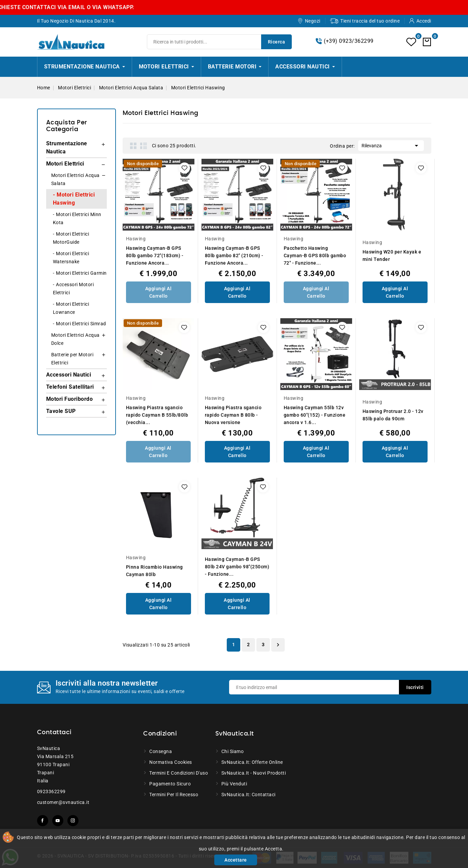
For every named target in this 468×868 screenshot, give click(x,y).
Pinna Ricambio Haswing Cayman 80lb (154, 571)
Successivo (278, 645)
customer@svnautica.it (63, 802)
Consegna (161, 751)
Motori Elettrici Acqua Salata (75, 179)
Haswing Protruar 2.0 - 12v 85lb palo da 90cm (393, 415)
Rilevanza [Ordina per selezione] (391, 145)
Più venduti (234, 784)
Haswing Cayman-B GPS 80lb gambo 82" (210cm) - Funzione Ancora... (234, 256)
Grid (133, 146)
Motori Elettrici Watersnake (71, 258)
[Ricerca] (219, 42)
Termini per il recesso (174, 795)
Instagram (73, 821)
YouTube (58, 821)
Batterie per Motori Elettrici (72, 359)
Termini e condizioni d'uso (179, 773)
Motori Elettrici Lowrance (71, 308)
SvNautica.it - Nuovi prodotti (254, 773)
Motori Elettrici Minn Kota (77, 218)
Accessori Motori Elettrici (73, 289)
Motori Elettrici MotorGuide (71, 238)
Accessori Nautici (69, 375)
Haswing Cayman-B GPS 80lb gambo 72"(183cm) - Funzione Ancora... (155, 256)
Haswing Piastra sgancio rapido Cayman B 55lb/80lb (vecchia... (157, 415)
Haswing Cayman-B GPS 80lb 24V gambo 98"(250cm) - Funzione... (237, 567)
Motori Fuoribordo (70, 399)
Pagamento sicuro (170, 784)
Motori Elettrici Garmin (81, 273)
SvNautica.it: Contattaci (248, 795)
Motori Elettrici (65, 164)
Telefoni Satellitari (70, 387)
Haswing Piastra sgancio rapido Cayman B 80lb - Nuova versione (233, 415)
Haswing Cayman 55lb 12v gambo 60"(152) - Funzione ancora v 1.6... (315, 415)
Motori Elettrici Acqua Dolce (75, 339)
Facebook (43, 821)
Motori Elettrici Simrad (81, 324)
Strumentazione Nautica (67, 147)
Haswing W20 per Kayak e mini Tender (392, 256)
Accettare (236, 860)
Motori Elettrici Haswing (74, 199)
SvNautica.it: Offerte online (252, 762)
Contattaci (54, 732)
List (144, 146)
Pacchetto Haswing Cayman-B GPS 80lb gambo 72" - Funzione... (315, 256)
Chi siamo (233, 751)
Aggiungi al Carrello (159, 292)
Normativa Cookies (171, 762)
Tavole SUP (61, 411)
